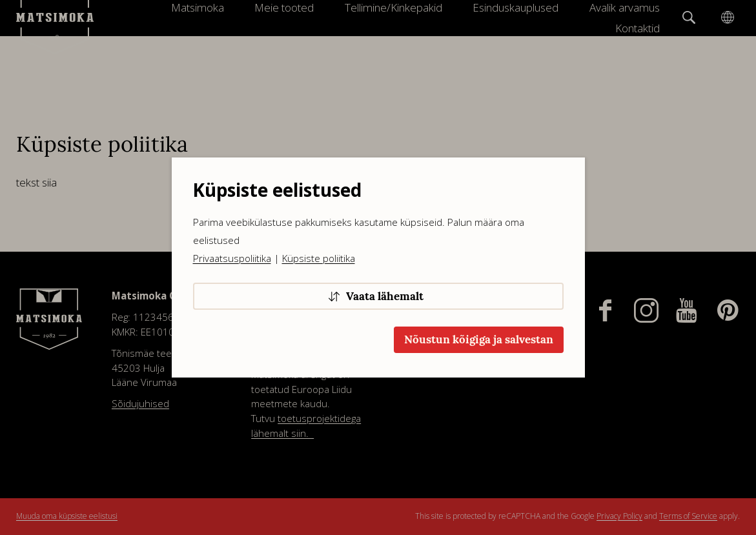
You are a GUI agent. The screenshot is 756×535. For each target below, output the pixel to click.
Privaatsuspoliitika (232, 258)
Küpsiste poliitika (319, 258)
